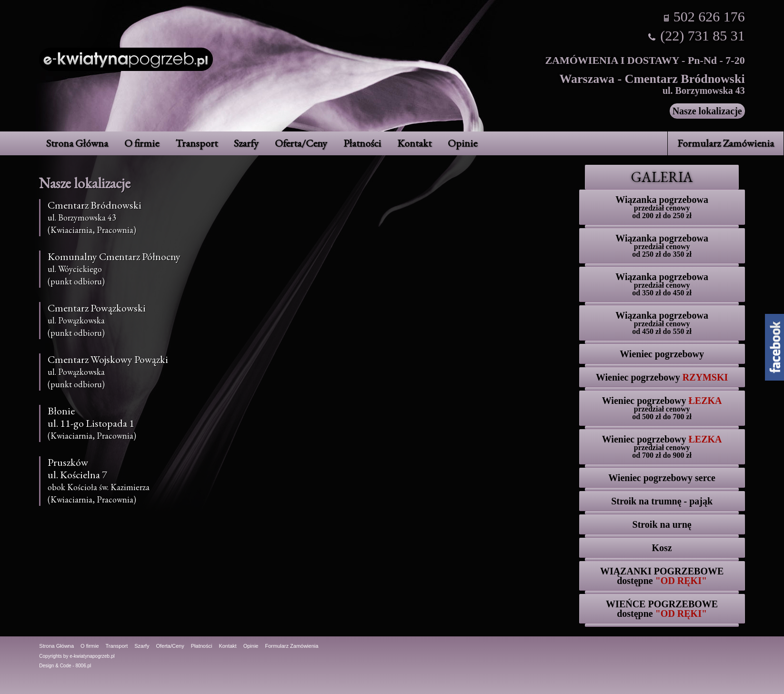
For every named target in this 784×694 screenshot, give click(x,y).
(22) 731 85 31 (702, 35)
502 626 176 (709, 16)
